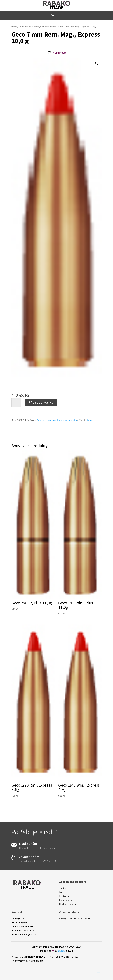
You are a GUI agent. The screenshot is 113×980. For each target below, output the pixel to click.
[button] (97, 63)
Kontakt (63, 888)
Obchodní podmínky (69, 904)
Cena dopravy (66, 900)
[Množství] (16, 402)
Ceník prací (65, 896)
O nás (62, 892)
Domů (14, 27)
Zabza (61, 951)
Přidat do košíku (41, 402)
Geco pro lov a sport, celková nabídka (38, 27)
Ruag (89, 420)
